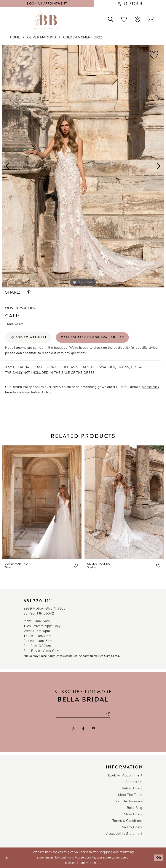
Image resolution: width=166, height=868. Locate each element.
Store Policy (133, 815)
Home (15, 38)
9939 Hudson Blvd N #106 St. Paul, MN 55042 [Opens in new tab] (45, 611)
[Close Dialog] (7, 858)
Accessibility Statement (124, 834)
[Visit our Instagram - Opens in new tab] (73, 729)
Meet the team (130, 795)
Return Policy (132, 789)
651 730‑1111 (38, 601)
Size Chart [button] (15, 324)
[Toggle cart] (151, 19)
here (97, 863)
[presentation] (42, 502)
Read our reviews (128, 802)
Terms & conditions (127, 821)
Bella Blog (135, 808)
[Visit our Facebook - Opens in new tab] (83, 729)
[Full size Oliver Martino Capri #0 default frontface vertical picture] (83, 166)
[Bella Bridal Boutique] (48, 19)
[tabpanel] (83, 166)
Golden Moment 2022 (83, 38)
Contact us (134, 782)
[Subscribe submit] (108, 714)
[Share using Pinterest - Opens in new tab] (29, 293)
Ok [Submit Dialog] (159, 858)
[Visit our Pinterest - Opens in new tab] (94, 729)
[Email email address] (83, 714)
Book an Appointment (125, 776)
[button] (137, 19)
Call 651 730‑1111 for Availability (93, 337)
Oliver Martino (41, 38)
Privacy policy (132, 828)
